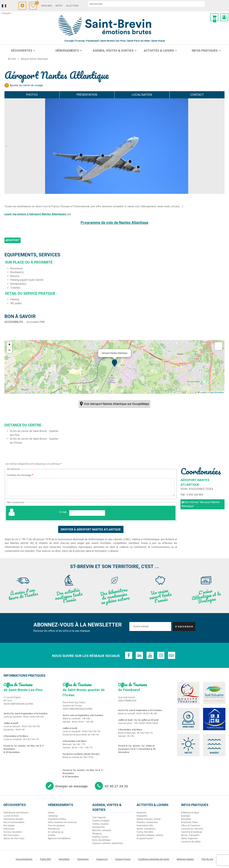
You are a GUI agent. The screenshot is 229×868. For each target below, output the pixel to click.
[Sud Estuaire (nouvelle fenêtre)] (214, 693)
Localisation (142, 95)
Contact (197, 95)
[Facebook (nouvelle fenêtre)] (129, 655)
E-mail (64, 512)
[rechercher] (147, 4)
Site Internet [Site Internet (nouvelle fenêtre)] (201, 504)
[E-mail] (87, 513)
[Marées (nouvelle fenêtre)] (214, 745)
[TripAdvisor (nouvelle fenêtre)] (172, 655)
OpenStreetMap (217, 392)
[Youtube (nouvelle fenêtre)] (150, 655)
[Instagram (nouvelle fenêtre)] (161, 655)
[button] (214, 17)
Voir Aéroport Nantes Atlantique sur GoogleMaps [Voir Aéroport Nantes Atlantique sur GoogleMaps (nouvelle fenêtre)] (116, 404)
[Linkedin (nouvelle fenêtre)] (139, 655)
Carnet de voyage (36, 3)
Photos (32, 95)
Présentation (87, 95)
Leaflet (202, 392)
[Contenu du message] (91, 487)
